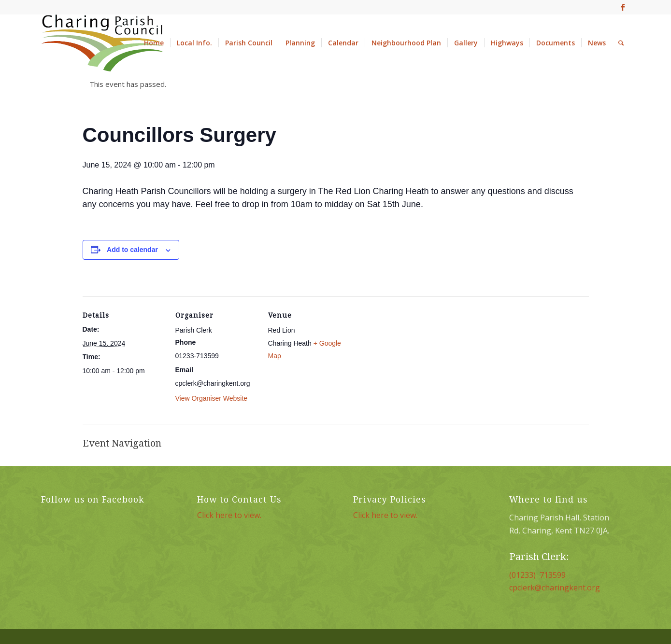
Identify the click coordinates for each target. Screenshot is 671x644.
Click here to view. (229, 515)
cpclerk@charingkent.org (555, 588)
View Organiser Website (212, 398)
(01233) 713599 (537, 575)
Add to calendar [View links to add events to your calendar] (132, 250)
